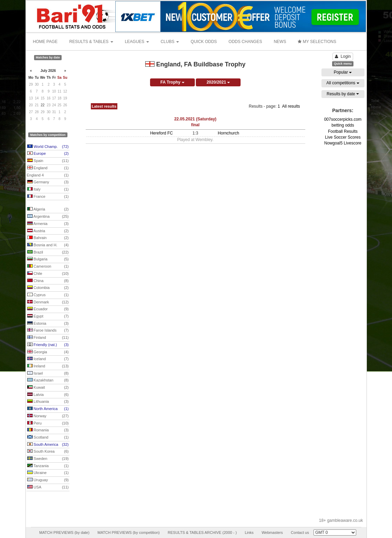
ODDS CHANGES (245, 42)
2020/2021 (218, 82)
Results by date (343, 94)
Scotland (48, 438)
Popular (343, 72)
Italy (48, 190)
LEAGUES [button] (137, 42)
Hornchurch (229, 133)
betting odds (343, 125)
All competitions (343, 83)
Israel (48, 374)
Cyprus (48, 295)
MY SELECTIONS (317, 42)
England (48, 168)
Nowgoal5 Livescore (343, 143)
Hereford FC (161, 133)
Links (249, 532)
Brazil (48, 252)
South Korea (48, 452)
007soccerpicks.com (343, 119)
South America (48, 445)
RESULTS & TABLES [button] (91, 42)
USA (48, 487)
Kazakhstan (48, 380)
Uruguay (48, 480)
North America (48, 409)
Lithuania (48, 402)
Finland (48, 338)
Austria (48, 231)
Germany (48, 182)
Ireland (48, 366)
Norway (48, 416)
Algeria (48, 209)
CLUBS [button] (170, 42)
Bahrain (48, 238)
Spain (48, 161)
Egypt (48, 316)
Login (343, 56)
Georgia (48, 352)
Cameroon (48, 267)
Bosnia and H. (48, 245)
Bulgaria (48, 259)
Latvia (48, 395)
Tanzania (48, 466)
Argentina (48, 217)
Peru (48, 423)
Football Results (343, 131)
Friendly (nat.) (48, 345)
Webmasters (272, 532)
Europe (48, 154)
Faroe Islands (48, 331)
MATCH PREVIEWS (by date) (64, 532)
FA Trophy (172, 82)
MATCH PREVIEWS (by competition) (129, 532)
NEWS (280, 42)
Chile (48, 274)
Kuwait (48, 388)
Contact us (300, 532)
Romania (48, 430)
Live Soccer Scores (343, 137)
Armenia (48, 224)
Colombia (48, 288)
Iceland (48, 359)
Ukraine (48, 473)
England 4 (48, 175)
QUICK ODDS (204, 42)
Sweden (48, 459)
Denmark (48, 302)
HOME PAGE (45, 42)
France (48, 197)
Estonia (48, 324)
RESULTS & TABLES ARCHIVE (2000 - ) (202, 532)
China (48, 281)
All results (291, 106)
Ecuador (48, 309)
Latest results (104, 106)
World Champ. (48, 147)
